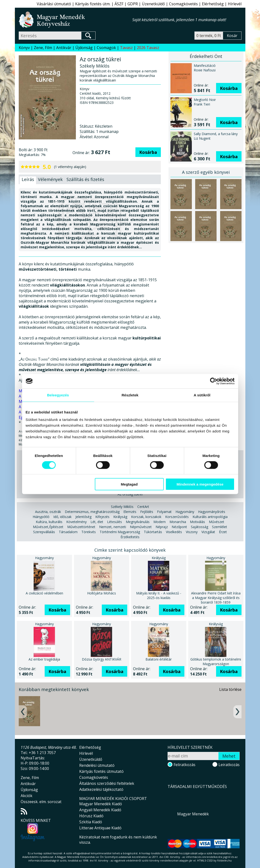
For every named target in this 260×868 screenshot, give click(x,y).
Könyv (24, 48)
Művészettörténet (81, 527)
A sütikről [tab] (202, 395)
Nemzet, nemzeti (113, 527)
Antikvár (64, 48)
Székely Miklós (122, 507)
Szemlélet (220, 527)
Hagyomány (185, 512)
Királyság (120, 517)
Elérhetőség (213, 4)
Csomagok (106, 48)
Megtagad (129, 484)
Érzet (223, 532)
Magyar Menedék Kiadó (101, 804)
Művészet (217, 522)
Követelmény (76, 522)
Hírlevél (235, 4)
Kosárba (148, 152)
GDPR (133, 4)
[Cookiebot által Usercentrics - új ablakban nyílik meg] (214, 381)
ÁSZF (119, 4)
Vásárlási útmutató (54, 4)
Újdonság (84, 48)
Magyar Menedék (193, 814)
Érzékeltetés (130, 537)
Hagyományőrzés (212, 512)
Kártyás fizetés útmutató (101, 771)
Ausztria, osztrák (48, 512)
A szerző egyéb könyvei (206, 172)
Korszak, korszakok (146, 517)
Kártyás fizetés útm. (93, 4)
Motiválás (197, 522)
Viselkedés (174, 532)
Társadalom (68, 532)
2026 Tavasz (148, 48)
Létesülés (115, 522)
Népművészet (141, 527)
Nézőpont (179, 527)
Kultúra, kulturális (49, 522)
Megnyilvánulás (138, 522)
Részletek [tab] (130, 395)
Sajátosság (200, 527)
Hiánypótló (41, 517)
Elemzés (130, 512)
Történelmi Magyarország (120, 532)
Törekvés (89, 532)
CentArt (143, 507)
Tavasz (126, 48)
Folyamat (164, 512)
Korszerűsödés (177, 517)
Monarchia (178, 522)
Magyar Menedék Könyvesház (76, 20)
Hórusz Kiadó (91, 816)
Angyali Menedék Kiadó (100, 810)
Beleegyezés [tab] (58, 395)
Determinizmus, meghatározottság (92, 512)
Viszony (192, 532)
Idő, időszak (62, 517)
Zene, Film (43, 48)
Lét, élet (97, 522)
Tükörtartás (153, 532)
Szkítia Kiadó (91, 822)
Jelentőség (83, 517)
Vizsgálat (208, 532)
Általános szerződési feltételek (107, 783)
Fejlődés (147, 512)
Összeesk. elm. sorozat (41, 802)
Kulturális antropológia (210, 517)
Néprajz (162, 527)
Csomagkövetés (183, 4)
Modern (160, 522)
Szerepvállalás (44, 532)
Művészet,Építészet (48, 527)
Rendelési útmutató (97, 765)
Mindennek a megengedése (200, 484)
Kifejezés (102, 517)
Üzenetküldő (153, 4)
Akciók (27, 796)
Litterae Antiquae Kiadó (100, 828)
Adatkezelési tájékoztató (101, 789)
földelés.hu (224, 860)
